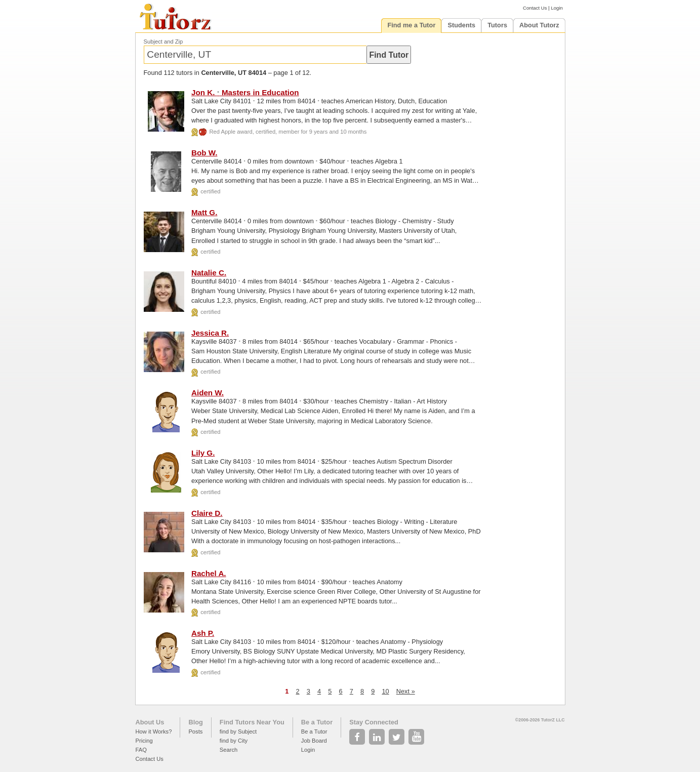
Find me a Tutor (411, 25)
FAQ (141, 750)
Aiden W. (208, 393)
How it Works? (154, 732)
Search (229, 750)
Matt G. (204, 212)
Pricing (144, 741)
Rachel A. (209, 573)
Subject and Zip (163, 42)
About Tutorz (539, 25)
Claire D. (207, 513)
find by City (234, 741)
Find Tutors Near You (252, 722)
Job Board (314, 741)
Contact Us (535, 8)
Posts (195, 732)
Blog (195, 722)
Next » (406, 691)
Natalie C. (209, 273)
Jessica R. (210, 333)
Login (557, 8)
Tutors (497, 25)
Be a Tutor (317, 722)
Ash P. (203, 633)
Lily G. (203, 453)
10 (385, 691)
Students (461, 25)
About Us (150, 722)
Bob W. (204, 153)
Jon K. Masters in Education (245, 92)
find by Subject (238, 732)
